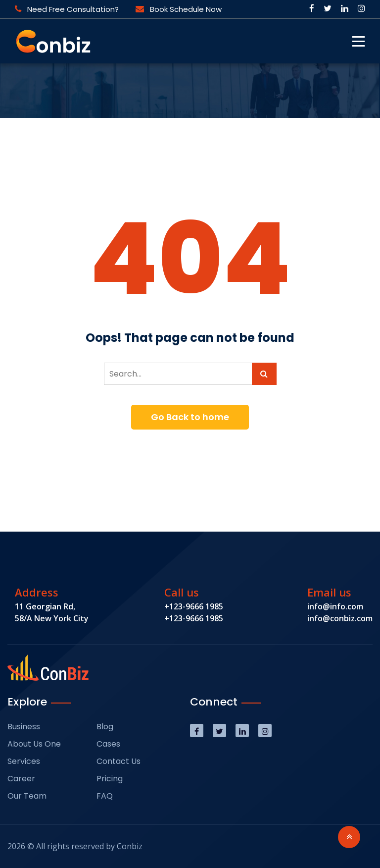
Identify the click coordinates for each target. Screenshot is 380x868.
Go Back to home (190, 417)
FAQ (105, 796)
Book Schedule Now (179, 9)
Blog (105, 727)
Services (24, 761)
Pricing (110, 779)
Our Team (27, 796)
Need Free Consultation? (67, 9)
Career (21, 779)
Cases (108, 744)
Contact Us (119, 761)
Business (24, 727)
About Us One (34, 744)
